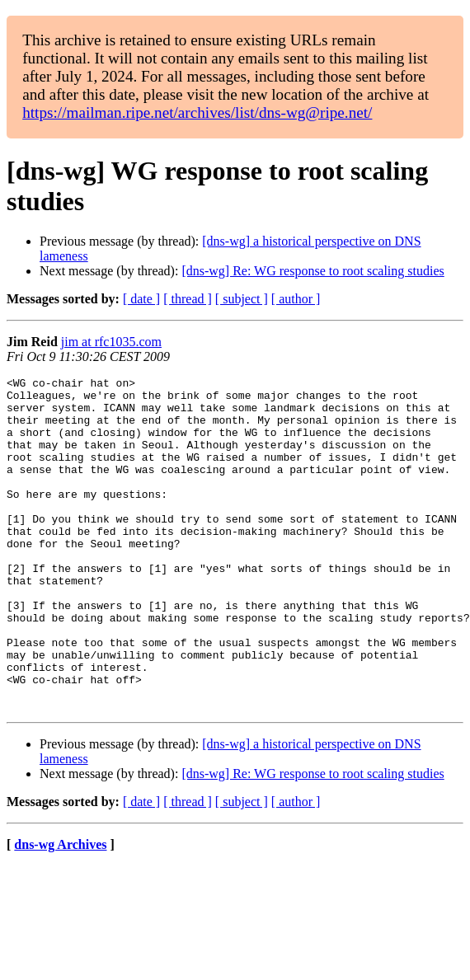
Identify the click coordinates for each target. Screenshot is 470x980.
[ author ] (296, 299)
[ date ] (141, 299)
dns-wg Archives (60, 911)
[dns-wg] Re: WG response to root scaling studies (313, 271)
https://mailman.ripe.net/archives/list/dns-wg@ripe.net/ (197, 113)
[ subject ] (242, 299)
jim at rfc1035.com (111, 342)
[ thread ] (188, 299)
